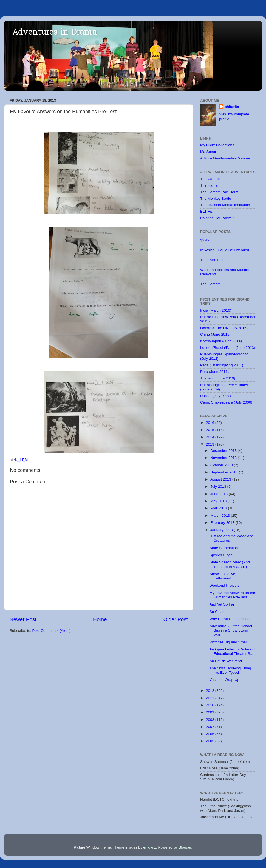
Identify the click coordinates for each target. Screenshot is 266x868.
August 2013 (221, 479)
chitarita (232, 107)
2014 (211, 437)
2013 (211, 444)
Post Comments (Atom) (52, 631)
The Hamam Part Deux (219, 192)
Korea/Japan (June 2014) (221, 341)
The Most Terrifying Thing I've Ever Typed (230, 670)
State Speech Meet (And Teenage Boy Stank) (230, 564)
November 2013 (224, 458)
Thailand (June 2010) (218, 378)
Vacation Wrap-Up (224, 680)
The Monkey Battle (216, 199)
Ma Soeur (208, 152)
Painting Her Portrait (217, 218)
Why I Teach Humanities (229, 619)
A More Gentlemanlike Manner (225, 158)
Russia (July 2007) (216, 396)
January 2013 (222, 530)
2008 (211, 720)
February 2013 (223, 523)
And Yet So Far (222, 604)
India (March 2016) (216, 310)
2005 (211, 741)
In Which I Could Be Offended (225, 250)
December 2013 (224, 451)
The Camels (210, 179)
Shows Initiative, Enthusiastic (223, 576)
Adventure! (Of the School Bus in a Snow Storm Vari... (231, 630)
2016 (211, 423)
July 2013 (219, 486)
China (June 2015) (215, 334)
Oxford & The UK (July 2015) (224, 328)
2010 (211, 705)
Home (100, 619)
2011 (211, 698)
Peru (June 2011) (214, 372)
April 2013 (219, 508)
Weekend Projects (224, 585)
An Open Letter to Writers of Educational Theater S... (233, 651)
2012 (211, 691)
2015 (211, 430)
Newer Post (23, 619)
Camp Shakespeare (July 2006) (226, 402)
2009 (211, 712)
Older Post (176, 619)
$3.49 (205, 240)
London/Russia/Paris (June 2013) (228, 348)
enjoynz (150, 847)
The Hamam (210, 185)
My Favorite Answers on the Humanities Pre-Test (232, 595)
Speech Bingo (221, 555)
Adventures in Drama (55, 33)
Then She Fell (212, 260)
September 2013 (225, 472)
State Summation (224, 548)
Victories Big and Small (229, 642)
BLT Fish (207, 211)
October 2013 (222, 465)
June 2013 (220, 494)
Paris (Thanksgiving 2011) (222, 365)
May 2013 (219, 501)
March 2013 (221, 516)
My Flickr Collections (217, 145)
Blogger (185, 847)
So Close (217, 612)
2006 (211, 734)
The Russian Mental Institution (225, 205)
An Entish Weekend (226, 661)
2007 (211, 727)
